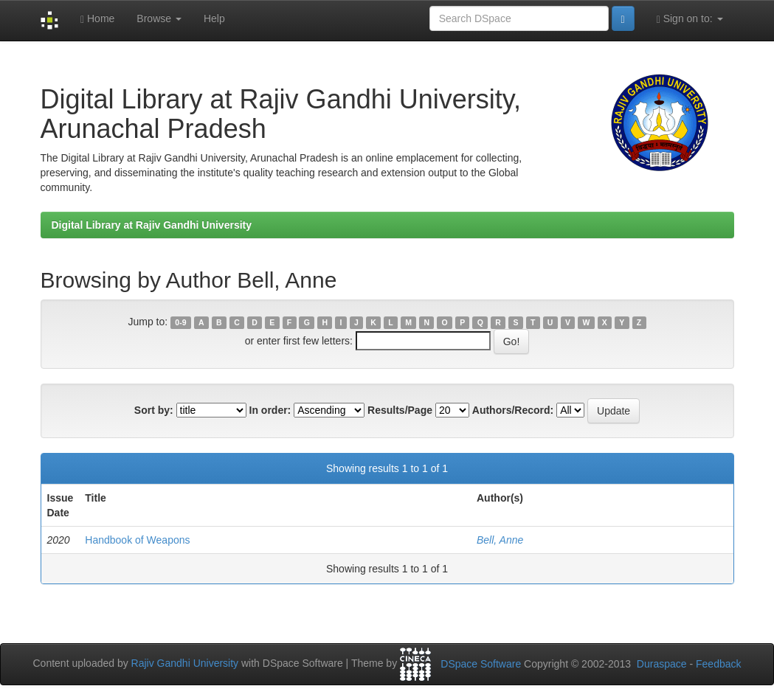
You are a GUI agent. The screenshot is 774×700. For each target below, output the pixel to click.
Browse (159, 18)
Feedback (718, 664)
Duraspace (662, 664)
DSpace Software (481, 664)
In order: (270, 410)
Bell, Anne (500, 540)
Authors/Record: (513, 410)
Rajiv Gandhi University (185, 663)
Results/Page (400, 410)
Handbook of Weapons (137, 540)
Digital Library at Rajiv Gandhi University (152, 225)
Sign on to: (690, 19)
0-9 (180, 322)
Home (97, 19)
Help (214, 18)
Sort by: (154, 410)
